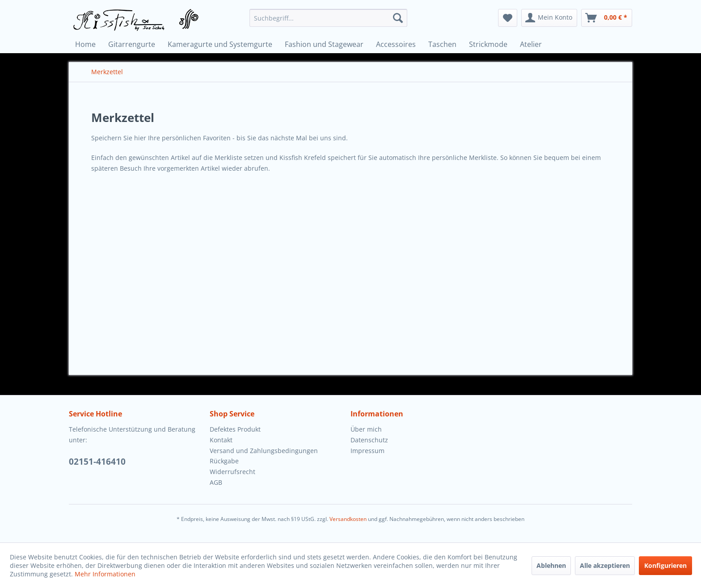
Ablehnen (551, 565)
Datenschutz (369, 440)
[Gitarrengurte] (132, 44)
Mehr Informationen (105, 574)
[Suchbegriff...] (328, 18)
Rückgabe (224, 461)
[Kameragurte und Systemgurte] (220, 44)
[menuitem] (328, 18)
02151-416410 (97, 462)
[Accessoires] (396, 44)
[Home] (85, 44)
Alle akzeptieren (605, 565)
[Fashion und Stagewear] (324, 44)
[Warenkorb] (607, 18)
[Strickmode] (488, 44)
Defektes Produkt (235, 429)
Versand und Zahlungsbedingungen (264, 451)
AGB (216, 482)
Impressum (367, 451)
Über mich (366, 429)
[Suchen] (398, 18)
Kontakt (221, 440)
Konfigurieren (665, 565)
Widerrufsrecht (232, 472)
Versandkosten (348, 519)
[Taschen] (442, 44)
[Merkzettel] (508, 18)
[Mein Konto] (549, 18)
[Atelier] (531, 44)
